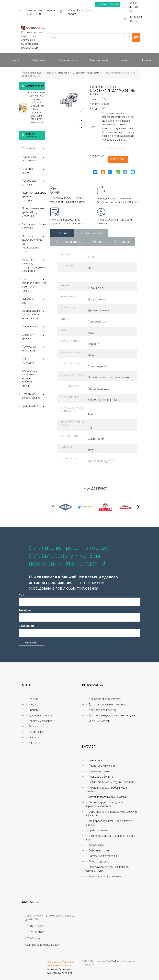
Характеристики (91, 233)
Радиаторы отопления (34, 159)
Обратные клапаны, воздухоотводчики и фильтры (34, 265)
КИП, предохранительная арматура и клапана (34, 285)
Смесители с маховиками (86, 73)
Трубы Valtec (34, 406)
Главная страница (31, 73)
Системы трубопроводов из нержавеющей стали (34, 244)
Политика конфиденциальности (43, 945)
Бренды (32, 710)
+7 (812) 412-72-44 (36, 926)
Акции (31, 726)
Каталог (49, 73)
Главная (32, 699)
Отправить (31, 643)
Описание (62, 233)
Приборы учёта (34, 301)
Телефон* (25, 610)
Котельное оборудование (34, 396)
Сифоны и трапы (34, 337)
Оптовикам (122, 242)
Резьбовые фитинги (34, 183)
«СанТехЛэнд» (114, 961)
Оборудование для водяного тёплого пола (34, 315)
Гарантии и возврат (39, 721)
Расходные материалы (34, 348)
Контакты (33, 743)
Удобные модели (98, 721)
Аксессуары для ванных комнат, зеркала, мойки (30, 378)
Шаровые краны (34, 171)
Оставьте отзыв (57, 962)
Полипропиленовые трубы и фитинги (34, 196)
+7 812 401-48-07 (134, 7)
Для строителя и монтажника (105, 705)
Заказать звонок (107, 4)
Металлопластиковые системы (34, 226)
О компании (34, 732)
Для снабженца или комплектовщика (110, 715)
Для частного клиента (101, 710)
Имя (21, 595)
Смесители (63, 73)
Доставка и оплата (69, 242)
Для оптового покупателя (103, 699)
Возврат (98, 242)
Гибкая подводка (34, 361)
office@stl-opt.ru (137, 19)
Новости (32, 737)
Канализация (34, 327)
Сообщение (27, 626)
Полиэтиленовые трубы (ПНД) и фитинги (34, 212)
